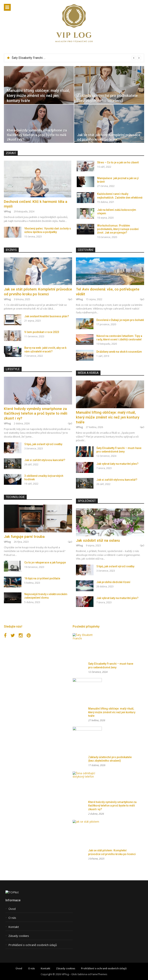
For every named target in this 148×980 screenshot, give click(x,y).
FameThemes (99, 974)
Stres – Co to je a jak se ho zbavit (118, 162)
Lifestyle (13, 369)
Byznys (11, 250)
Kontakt (14, 927)
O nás (12, 918)
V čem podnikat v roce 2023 (42, 332)
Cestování (86, 250)
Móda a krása (88, 373)
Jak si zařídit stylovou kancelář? (45, 460)
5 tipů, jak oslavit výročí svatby (43, 444)
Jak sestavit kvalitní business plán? (47, 316)
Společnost (87, 501)
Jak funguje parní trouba (24, 537)
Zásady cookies (19, 936)
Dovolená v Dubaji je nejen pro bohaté (120, 320)
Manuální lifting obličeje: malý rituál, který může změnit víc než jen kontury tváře (108, 417)
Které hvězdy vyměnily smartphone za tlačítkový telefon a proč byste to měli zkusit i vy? (36, 413)
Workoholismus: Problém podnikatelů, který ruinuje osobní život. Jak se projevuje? (118, 229)
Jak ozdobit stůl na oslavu (98, 540)
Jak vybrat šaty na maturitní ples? (117, 464)
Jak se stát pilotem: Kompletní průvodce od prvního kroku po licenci (38, 292)
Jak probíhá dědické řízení (113, 582)
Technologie (15, 497)
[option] (76, 58)
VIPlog (7, 211)
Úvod (12, 909)
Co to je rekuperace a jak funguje (45, 562)
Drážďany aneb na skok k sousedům (119, 352)
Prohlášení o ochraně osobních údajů (33, 945)
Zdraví (11, 153)
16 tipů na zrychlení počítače (42, 578)
